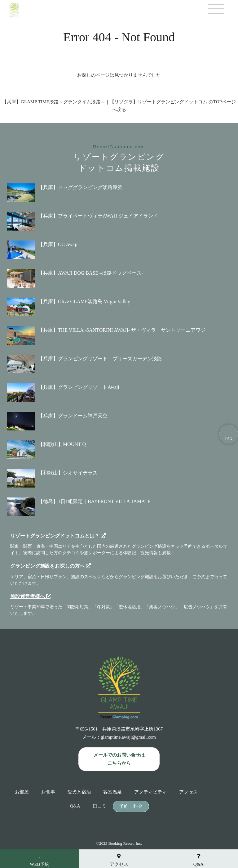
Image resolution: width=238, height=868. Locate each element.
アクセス (188, 792)
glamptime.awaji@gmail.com (128, 737)
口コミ (100, 806)
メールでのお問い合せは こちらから (119, 759)
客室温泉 (112, 792)
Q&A (75, 806)
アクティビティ (150, 792)
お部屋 (22, 792)
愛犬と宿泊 (79, 792)
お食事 (48, 792)
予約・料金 (131, 806)
